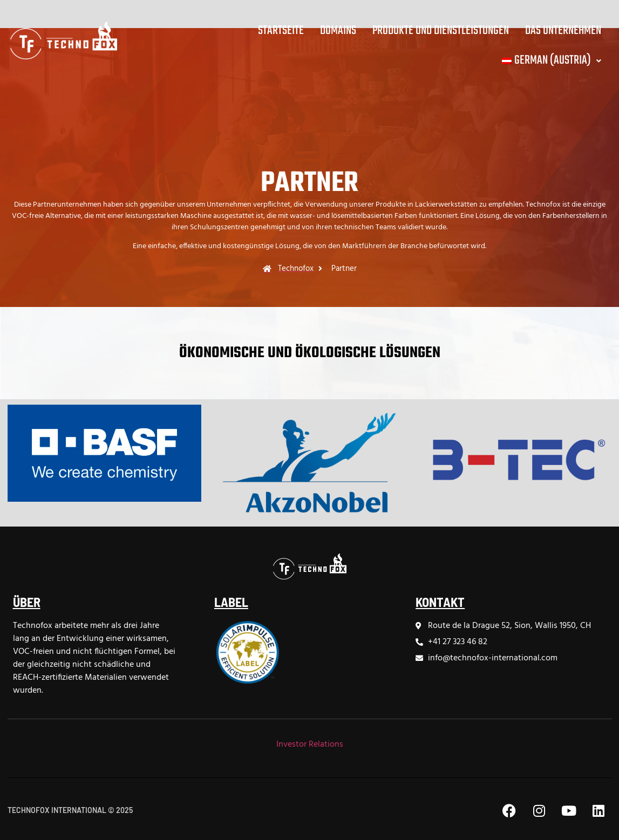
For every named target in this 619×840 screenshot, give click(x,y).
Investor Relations (310, 745)
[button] (550, 61)
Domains (338, 31)
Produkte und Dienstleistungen (441, 31)
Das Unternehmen (563, 31)
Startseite (281, 31)
